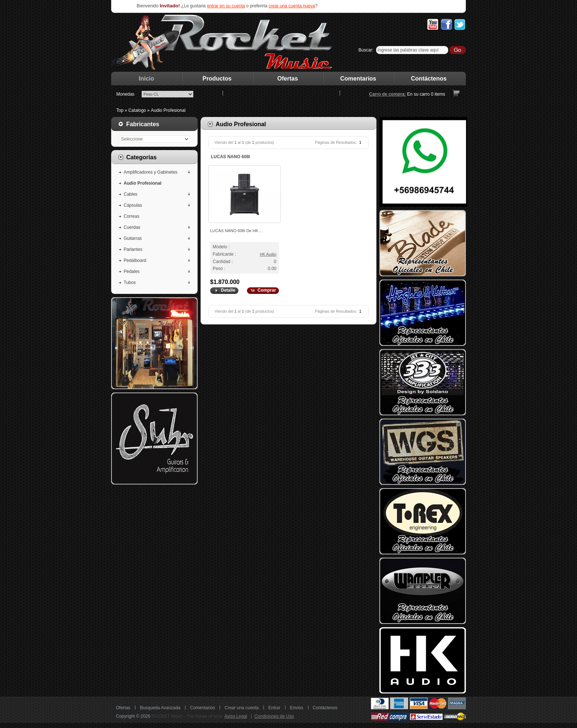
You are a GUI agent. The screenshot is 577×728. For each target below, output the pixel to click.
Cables (130, 194)
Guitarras (133, 238)
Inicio (146, 79)
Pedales (132, 271)
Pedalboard (135, 260)
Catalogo (137, 110)
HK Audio (268, 254)
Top (120, 110)
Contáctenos (429, 79)
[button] (224, 291)
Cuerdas (132, 227)
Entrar (274, 708)
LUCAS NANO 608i (231, 157)
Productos (217, 79)
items (438, 94)
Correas (132, 216)
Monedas (125, 94)
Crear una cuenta (242, 708)
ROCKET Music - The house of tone (187, 716)
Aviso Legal (236, 716)
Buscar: (366, 50)
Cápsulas (133, 205)
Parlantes (133, 249)
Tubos (130, 283)
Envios (297, 708)
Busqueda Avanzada (160, 708)
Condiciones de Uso (274, 716)
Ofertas (288, 79)
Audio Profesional (168, 110)
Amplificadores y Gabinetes (151, 172)
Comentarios (358, 79)
